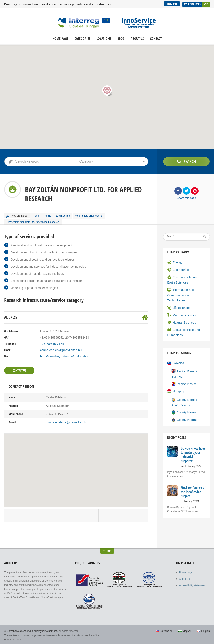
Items (50, 215)
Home (37, 215)
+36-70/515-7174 (51, 343)
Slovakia (175, 354)
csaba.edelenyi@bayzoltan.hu (60, 349)
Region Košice (183, 374)
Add (206, 4)
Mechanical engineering (92, 215)
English (171, 4)
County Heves (183, 401)
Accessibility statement (192, 584)
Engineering (66, 215)
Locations (104, 39)
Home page (60, 39)
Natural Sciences (181, 314)
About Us (137, 39)
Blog (121, 39)
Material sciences (181, 307)
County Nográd (184, 408)
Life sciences (178, 300)
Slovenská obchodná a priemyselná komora (31, 629)
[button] (107, 91)
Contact (156, 39)
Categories (82, 39)
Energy (174, 261)
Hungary (175, 381)
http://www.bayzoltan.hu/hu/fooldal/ (63, 355)
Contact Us (19, 369)
